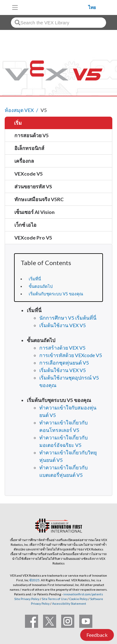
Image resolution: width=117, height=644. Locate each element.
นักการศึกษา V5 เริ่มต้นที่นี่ (68, 318)
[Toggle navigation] (15, 7)
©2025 (35, 580)
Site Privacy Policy (27, 599)
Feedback (97, 635)
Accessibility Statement (69, 603)
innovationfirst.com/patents (83, 594)
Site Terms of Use (54, 599)
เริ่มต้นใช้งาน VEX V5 (63, 325)
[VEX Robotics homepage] (55, 7)
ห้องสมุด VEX (19, 110)
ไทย (92, 7)
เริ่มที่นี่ (35, 279)
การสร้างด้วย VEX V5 (62, 348)
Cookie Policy (78, 599)
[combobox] (58, 23)
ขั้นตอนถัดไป (41, 286)
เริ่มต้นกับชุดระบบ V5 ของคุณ (56, 294)
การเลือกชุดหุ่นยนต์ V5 (64, 363)
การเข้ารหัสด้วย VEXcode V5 (71, 355)
